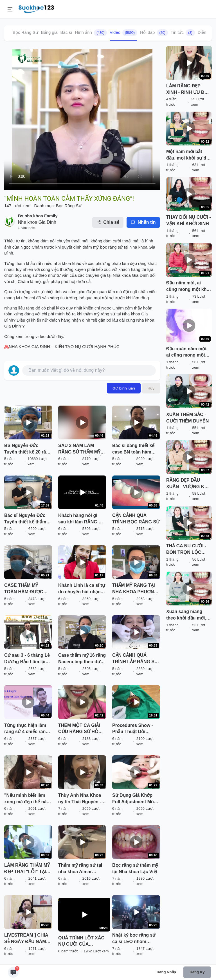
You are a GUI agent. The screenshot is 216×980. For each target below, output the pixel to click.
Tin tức (183, 33)
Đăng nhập (166, 972)
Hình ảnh (91, 33)
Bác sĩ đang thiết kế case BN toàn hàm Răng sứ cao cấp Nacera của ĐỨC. (133, 449)
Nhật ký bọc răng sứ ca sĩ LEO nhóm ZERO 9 (134, 939)
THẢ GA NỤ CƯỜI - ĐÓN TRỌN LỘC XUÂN (186, 550)
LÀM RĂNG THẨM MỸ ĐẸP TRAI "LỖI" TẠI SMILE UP (27, 869)
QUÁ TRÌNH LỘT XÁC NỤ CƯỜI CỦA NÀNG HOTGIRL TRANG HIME (84, 942)
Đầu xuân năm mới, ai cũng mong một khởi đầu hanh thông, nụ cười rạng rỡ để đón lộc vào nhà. (187, 353)
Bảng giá (49, 32)
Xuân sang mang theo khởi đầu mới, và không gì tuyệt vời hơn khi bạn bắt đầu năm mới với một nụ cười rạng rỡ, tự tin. (189, 615)
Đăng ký (197, 972)
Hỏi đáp (154, 33)
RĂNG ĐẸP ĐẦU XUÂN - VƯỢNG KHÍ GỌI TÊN (187, 484)
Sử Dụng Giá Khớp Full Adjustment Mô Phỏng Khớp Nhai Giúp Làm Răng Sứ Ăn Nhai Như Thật (133, 799)
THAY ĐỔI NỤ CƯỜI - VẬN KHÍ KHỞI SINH (188, 220)
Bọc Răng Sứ (25, 32)
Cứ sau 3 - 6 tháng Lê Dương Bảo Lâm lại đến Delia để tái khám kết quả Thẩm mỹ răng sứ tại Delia (28, 659)
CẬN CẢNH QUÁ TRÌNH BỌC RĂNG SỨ (136, 519)
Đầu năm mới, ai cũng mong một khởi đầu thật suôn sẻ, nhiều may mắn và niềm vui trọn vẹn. (188, 287)
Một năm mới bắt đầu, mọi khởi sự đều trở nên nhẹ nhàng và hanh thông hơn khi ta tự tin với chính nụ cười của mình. (189, 155)
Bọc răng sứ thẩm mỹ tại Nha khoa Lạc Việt (135, 868)
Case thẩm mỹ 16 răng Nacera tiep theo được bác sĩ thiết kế (82, 659)
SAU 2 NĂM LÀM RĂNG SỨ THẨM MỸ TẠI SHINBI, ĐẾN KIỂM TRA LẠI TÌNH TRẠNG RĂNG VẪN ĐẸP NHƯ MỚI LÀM (82, 449)
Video (123, 33)
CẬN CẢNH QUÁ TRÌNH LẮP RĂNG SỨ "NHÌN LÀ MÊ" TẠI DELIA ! (135, 659)
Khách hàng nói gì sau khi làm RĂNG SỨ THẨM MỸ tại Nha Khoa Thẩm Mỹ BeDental (82, 519)
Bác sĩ (66, 32)
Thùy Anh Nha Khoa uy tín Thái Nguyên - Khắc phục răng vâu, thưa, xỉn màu (80, 799)
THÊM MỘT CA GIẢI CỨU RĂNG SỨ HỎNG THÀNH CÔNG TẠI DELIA (82, 729)
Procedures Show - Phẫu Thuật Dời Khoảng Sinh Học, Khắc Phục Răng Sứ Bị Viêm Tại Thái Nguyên (134, 729)
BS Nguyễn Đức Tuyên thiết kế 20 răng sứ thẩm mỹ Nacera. (28, 449)
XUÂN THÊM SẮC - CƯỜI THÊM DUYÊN (187, 418)
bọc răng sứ (112, 247)
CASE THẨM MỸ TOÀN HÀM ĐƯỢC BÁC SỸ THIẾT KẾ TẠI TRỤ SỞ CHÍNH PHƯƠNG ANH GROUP (27, 589)
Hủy (151, 388)
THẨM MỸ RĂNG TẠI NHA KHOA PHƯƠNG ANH (135, 589)
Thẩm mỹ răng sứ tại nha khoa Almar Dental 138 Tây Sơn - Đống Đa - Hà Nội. (80, 869)
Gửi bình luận (124, 388)
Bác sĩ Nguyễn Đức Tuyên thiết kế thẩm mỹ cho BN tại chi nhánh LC (25, 519)
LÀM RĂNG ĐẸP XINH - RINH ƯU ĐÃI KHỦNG (188, 90)
